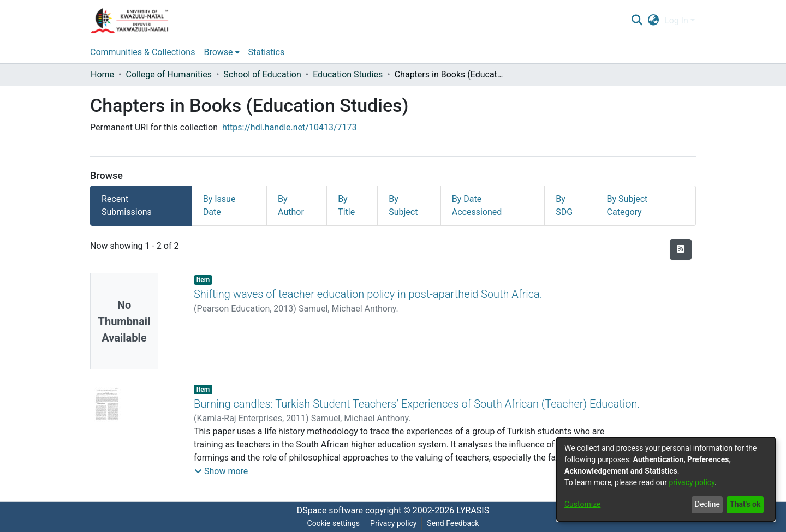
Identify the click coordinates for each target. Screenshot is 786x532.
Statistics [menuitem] (267, 52)
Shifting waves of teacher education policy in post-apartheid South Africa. (368, 294)
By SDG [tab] (564, 205)
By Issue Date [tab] (219, 205)
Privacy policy (393, 523)
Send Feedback (453, 523)
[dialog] (666, 479)
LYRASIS (473, 510)
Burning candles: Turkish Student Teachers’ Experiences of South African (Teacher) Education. (417, 404)
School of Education (262, 74)
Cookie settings (334, 523)
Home (102, 74)
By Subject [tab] (403, 205)
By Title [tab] (346, 205)
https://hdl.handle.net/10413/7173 (289, 127)
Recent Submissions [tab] (127, 205)
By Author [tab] (291, 205)
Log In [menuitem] (676, 20)
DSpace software (330, 510)
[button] (221, 471)
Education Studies (348, 74)
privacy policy (692, 482)
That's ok (745, 504)
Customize (582, 504)
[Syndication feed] (681, 249)
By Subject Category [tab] (627, 205)
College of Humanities (168, 74)
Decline (707, 504)
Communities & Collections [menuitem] (142, 52)
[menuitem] (654, 21)
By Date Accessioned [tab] (477, 205)
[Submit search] (637, 21)
